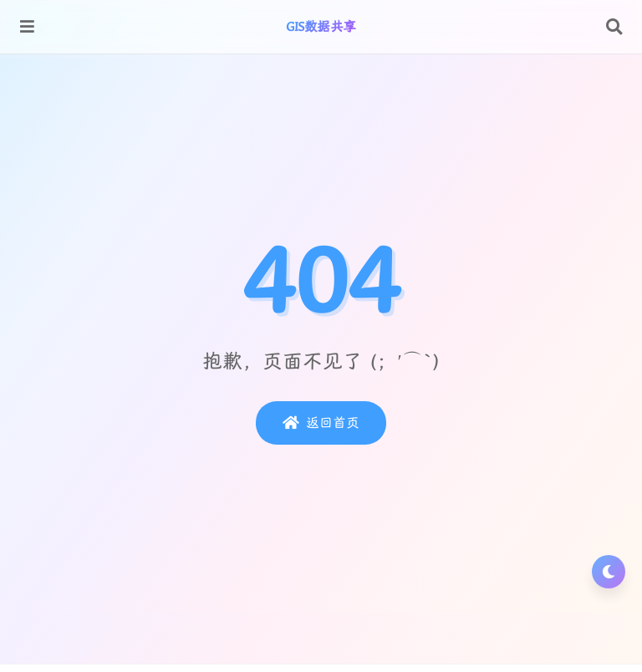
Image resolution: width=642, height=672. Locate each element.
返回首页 (321, 423)
